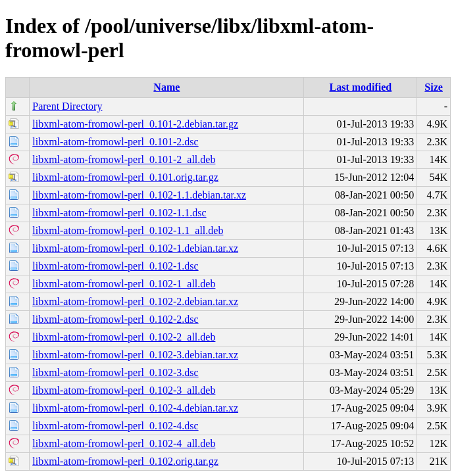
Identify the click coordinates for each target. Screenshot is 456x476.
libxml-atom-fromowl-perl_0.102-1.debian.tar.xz (135, 248)
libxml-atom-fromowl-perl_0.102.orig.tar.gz (125, 461)
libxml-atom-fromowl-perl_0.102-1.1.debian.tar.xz (139, 195)
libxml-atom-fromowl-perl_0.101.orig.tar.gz (125, 177)
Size (434, 87)
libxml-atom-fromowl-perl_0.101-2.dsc (115, 142)
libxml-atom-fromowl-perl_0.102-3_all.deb (124, 390)
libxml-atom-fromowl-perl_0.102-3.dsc (115, 372)
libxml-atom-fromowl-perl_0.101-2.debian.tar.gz (135, 124)
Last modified (361, 87)
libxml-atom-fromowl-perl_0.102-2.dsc (115, 319)
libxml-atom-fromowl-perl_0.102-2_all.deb (124, 337)
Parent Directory (67, 106)
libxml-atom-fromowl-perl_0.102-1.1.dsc (119, 213)
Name (166, 87)
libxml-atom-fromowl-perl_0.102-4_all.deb (124, 443)
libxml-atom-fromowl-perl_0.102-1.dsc (115, 266)
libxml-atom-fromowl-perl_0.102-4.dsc (115, 426)
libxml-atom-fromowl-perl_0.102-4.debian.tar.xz (135, 408)
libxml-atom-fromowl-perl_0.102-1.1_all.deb (128, 230)
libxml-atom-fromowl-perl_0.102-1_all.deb (124, 284)
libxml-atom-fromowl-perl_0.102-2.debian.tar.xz (135, 301)
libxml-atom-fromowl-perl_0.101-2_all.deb (124, 159)
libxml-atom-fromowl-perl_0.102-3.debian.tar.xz (135, 355)
